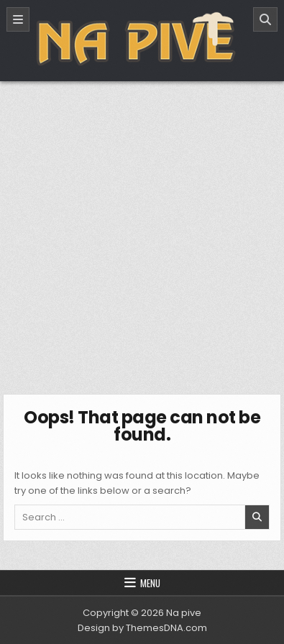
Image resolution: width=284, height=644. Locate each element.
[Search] (265, 19)
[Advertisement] (142, 230)
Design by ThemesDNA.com (142, 628)
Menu (150, 583)
